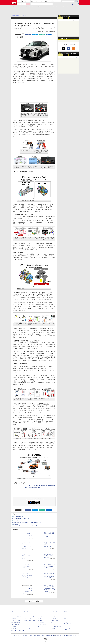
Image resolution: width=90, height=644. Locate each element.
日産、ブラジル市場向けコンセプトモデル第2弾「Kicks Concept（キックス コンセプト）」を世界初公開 (49, 588)
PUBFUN (65, 618)
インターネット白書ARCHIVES (18, 631)
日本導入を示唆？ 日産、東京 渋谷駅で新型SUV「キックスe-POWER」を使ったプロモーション (27, 576)
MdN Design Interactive (56, 626)
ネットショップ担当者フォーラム (31, 614)
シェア (29, 34)
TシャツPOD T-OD (44, 616)
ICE (64, 610)
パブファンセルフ (68, 620)
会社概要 (57, 636)
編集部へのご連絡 (40, 636)
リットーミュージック (44, 612)
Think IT (14, 612)
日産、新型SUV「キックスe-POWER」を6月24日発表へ (27, 566)
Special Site (64, 38)
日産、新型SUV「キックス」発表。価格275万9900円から (49, 556)
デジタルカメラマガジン (17, 626)
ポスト (19, 34)
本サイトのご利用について (16, 636)
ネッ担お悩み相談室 (16, 622)
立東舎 (41, 618)
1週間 (71, 18)
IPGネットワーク (66, 622)
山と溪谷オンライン (44, 622)
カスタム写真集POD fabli (69, 626)
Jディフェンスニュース (56, 614)
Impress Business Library (29, 616)
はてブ (36, 34)
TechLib (53, 630)
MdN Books (54, 624)
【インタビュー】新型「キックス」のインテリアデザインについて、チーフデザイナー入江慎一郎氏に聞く (27, 545)
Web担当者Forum (16, 614)
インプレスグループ (64, 636)
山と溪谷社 (40, 620)
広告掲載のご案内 (32, 636)
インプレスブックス (28, 626)
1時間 (61, 18)
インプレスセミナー (28, 618)
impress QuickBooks (68, 616)
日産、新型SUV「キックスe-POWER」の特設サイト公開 (49, 566)
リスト (23, 34)
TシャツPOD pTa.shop (69, 624)
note (43, 34)
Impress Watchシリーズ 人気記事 (69, 53)
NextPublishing (27, 628)
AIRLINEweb (54, 612)
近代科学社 (40, 626)
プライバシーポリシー (50, 636)
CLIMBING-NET (43, 624)
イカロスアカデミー (56, 620)
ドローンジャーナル (16, 620)
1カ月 (76, 18)
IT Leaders (14, 618)
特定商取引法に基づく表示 (74, 636)
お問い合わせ (25, 636)
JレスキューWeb (55, 618)
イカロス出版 (53, 610)
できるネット (15, 628)
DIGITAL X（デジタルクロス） (30, 620)
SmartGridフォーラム (28, 612)
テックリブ (53, 628)
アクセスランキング (66, 16)
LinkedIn (50, 34)
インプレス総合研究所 (17, 616)
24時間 (66, 18)
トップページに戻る (34, 601)
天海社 (66, 612)
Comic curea (67, 614)
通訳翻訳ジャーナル (56, 616)
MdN (52, 622)
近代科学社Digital (43, 628)
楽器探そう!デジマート (44, 614)
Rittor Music (41, 610)
